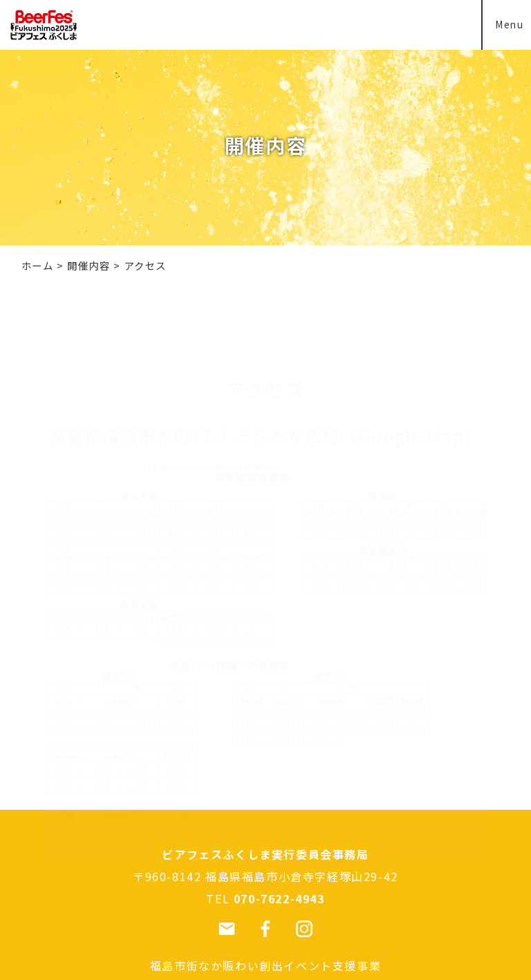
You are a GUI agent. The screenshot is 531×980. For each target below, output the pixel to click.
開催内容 (88, 265)
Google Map (411, 370)
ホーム (38, 265)
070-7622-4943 (279, 898)
